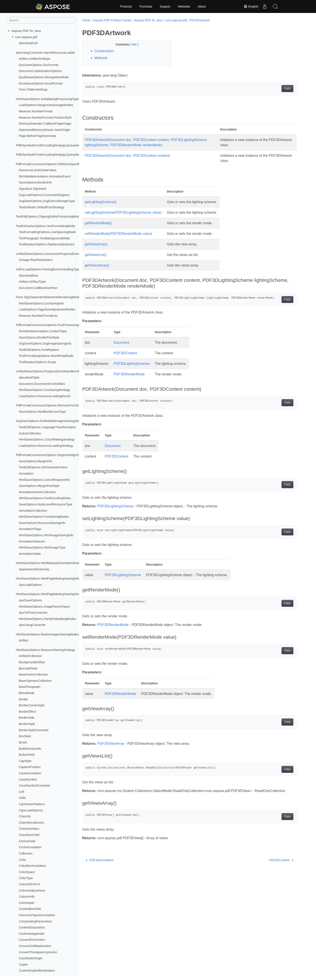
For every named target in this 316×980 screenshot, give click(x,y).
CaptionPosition (30, 767)
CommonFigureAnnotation (37, 915)
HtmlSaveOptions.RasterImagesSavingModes (47, 634)
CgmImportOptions (32, 804)
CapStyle (25, 761)
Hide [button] (134, 44)
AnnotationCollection (33, 511)
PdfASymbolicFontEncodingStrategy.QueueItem (49, 145)
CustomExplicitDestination (37, 971)
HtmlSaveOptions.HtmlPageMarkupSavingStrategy (51, 594)
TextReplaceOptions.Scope (38, 362)
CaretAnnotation (30, 773)
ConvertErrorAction (32, 940)
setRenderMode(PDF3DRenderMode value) (119, 234)
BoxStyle (25, 736)
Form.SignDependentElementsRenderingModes (49, 297)
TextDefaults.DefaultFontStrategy (41, 207)
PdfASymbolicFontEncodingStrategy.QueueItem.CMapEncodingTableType (67, 155)
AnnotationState (30, 554)
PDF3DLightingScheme (132, 364)
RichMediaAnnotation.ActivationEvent (45, 176)
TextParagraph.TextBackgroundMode (44, 238)
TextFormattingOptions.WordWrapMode (46, 356)
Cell (21, 792)
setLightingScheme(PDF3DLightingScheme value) (123, 212)
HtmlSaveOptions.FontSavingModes (44, 517)
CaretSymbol (28, 779)
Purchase (146, 6)
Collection (26, 853)
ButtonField (27, 755)
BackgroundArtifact (32, 662)
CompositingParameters (35, 921)
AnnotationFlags (30, 529)
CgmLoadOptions (31, 810)
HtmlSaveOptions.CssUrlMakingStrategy (47, 439)
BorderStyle (27, 724)
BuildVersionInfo (30, 749)
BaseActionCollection (33, 674)
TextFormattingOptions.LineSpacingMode (47, 232)
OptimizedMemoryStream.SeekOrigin (44, 130)
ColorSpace (27, 872)
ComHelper (27, 903)
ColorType (26, 878)
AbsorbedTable (29, 378)
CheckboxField (29, 835)
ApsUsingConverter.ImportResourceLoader (45, 53)
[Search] (41, 20)
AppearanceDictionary (34, 569)
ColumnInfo (27, 897)
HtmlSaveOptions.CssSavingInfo (41, 303)
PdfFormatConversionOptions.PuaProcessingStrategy (53, 325)
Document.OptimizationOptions (40, 71)
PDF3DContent (125, 353)
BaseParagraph (30, 687)
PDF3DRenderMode (129, 374)
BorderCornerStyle (32, 705)
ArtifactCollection (30, 656)
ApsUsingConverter (32, 625)
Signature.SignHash (33, 189)
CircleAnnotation (30, 847)
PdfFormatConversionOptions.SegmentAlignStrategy (52, 455)
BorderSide (27, 718)
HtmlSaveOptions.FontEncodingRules (45, 498)
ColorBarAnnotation (32, 866)
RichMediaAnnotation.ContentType (43, 331)
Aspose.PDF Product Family (112, 20)
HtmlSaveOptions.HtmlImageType (42, 547)
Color (22, 860)
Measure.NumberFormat (36, 111)
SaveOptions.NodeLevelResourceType (45, 504)
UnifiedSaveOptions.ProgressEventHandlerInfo (48, 371)
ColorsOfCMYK (29, 884)
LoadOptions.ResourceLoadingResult (45, 396)
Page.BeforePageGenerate (38, 136)
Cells (22, 798)
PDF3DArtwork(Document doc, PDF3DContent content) (127, 156)
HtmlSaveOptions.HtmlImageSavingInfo (46, 535)
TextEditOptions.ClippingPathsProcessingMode (48, 216)
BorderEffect (27, 712)
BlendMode (27, 693)
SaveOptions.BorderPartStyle (39, 337)
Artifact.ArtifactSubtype (34, 59)
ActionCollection (30, 433)
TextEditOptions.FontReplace (39, 350)
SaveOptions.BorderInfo (35, 182)
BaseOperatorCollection (35, 681)
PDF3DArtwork (200, 20)
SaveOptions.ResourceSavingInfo (42, 523)
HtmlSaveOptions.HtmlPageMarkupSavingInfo (48, 579)
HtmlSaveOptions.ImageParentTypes (44, 607)
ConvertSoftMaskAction (35, 946)
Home (86, 20)
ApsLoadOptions (30, 585)
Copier (23, 964)
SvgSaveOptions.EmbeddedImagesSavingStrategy (51, 421)
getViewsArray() (97, 265)
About (202, 6)
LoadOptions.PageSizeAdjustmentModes (47, 309)
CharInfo (25, 816)
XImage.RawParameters (36, 260)
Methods (101, 58)
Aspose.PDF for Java (26, 31)
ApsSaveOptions (30, 600)
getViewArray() (96, 244)
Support (165, 6)
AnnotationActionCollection (37, 492)
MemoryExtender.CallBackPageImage (45, 124)
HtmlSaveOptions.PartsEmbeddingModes (47, 619)
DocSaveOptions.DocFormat (38, 65)
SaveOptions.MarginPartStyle (39, 486)
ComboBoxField (30, 909)
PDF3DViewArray (111, 744)
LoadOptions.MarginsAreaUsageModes (46, 105)
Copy (287, 88)
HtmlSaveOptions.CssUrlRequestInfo (44, 480)
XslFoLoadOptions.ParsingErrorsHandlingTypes (49, 269)
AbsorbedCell (28, 43)
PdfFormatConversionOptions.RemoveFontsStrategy (52, 405)
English (251, 6)
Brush (23, 742)
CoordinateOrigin (31, 958)
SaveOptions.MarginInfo (35, 461)
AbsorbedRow (28, 276)
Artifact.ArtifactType (32, 282)
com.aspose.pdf (26, 37)
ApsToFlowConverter (33, 613)
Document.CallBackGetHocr (38, 288)
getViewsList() (96, 255)
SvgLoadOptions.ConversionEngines (44, 195)
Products (126, 6)
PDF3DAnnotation (100, 860)
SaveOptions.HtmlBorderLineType (42, 412)
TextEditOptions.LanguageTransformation (47, 427)
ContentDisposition (32, 927)
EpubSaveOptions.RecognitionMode (44, 77)
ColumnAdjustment (32, 891)
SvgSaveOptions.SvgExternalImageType (47, 201)
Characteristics (29, 829)
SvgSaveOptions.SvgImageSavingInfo (45, 343)
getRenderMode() (98, 223)
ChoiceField (27, 841)
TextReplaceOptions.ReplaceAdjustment (47, 244)
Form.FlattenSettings (33, 89)
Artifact (24, 640)
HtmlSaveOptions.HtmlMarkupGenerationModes (49, 563)
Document (121, 343)
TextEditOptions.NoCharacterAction (43, 467)
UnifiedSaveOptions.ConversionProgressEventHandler (53, 254)
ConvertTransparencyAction (38, 952)
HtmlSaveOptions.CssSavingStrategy (44, 390)
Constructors (104, 51)
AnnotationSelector (32, 541)
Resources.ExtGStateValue (38, 170)
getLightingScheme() (101, 202)
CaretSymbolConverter (34, 786)
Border (23, 699)
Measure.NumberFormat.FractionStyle (45, 118)
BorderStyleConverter (34, 730)
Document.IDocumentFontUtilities (42, 384)
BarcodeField (28, 668)
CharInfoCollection (31, 823)
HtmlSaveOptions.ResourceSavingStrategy (45, 650)
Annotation (26, 474)
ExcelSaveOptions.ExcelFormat (41, 83)
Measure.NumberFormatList (38, 316)
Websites (184, 6)
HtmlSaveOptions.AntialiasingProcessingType (47, 99)
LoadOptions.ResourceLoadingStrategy (46, 446)
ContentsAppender (32, 934)
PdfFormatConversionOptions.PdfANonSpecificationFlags (55, 164)
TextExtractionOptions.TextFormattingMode (45, 226)
